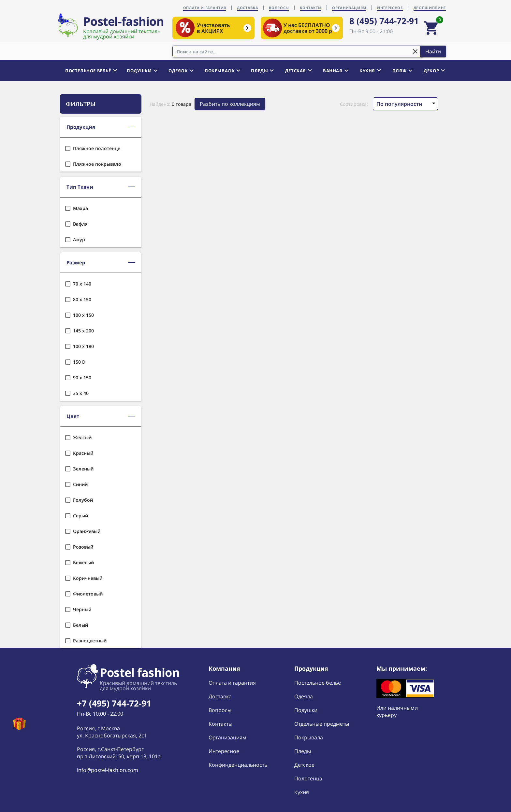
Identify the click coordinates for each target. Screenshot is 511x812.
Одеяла (304, 696)
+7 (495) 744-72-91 (114, 703)
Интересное (224, 751)
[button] (101, 127)
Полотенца (308, 778)
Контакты (220, 724)
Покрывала (309, 737)
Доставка (220, 696)
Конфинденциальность (238, 765)
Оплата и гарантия (232, 683)
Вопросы (220, 710)
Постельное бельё (318, 683)
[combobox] (298, 51)
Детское (304, 765)
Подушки (306, 710)
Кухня (302, 792)
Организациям (227, 737)
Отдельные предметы (322, 724)
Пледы (303, 751)
